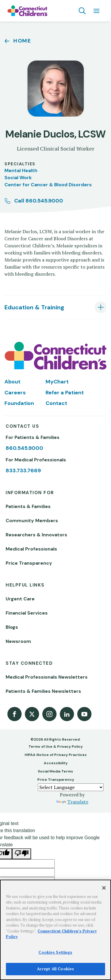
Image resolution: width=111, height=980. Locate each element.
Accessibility (56, 763)
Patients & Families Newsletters (43, 691)
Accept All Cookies (55, 969)
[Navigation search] (82, 11)
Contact (56, 403)
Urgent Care (20, 599)
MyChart (57, 382)
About (12, 382)
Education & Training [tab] (34, 307)
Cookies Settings (55, 952)
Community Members (32, 521)
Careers (15, 393)
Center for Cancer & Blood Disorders (48, 185)
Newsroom (18, 641)
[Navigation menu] (96, 11)
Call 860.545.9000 (39, 201)
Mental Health (21, 170)
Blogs (12, 627)
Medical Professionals (31, 549)
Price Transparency (29, 563)
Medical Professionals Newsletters (47, 677)
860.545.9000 (24, 448)
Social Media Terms (55, 771)
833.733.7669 (23, 471)
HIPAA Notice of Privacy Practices (56, 755)
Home (22, 41)
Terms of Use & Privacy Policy (55, 747)
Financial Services (27, 613)
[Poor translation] (22, 854)
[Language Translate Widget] (71, 787)
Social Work (18, 178)
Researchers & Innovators (36, 535)
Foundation (19, 403)
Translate (72, 802)
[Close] (104, 888)
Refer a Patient (65, 393)
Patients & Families (28, 506)
